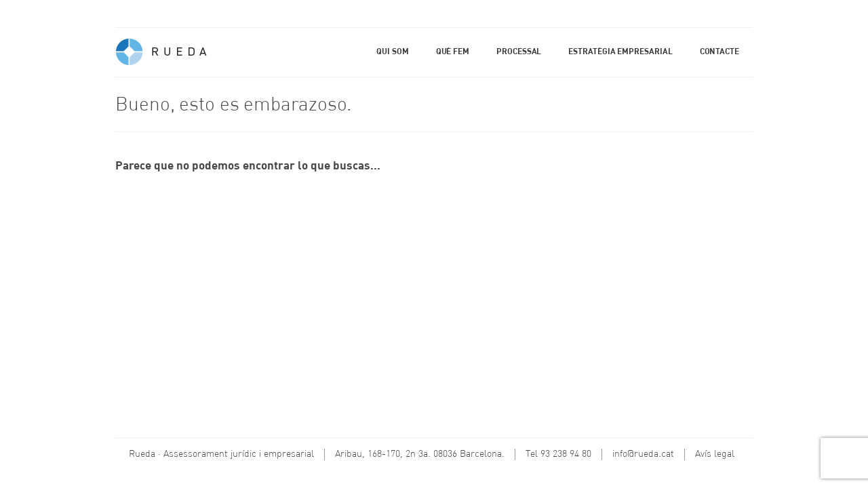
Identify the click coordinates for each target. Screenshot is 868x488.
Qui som (392, 52)
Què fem (453, 52)
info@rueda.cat (643, 454)
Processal (519, 52)
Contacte (719, 52)
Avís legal (715, 454)
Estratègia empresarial (620, 52)
